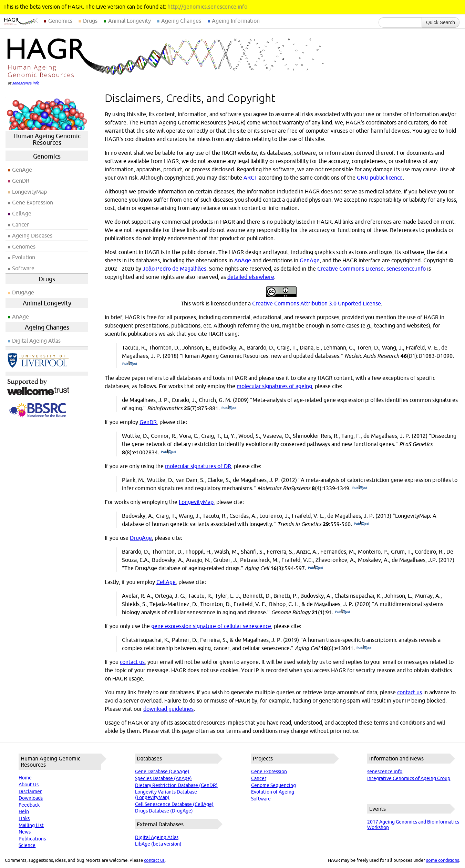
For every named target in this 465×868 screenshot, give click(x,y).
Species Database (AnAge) (163, 778)
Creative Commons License (350, 269)
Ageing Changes (181, 21)
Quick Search (441, 22)
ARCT (250, 178)
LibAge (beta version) (158, 844)
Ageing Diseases (32, 235)
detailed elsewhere (251, 277)
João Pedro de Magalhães (174, 269)
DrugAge (23, 292)
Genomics (60, 21)
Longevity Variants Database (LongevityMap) (166, 795)
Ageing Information (236, 21)
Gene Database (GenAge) (162, 771)
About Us (29, 785)
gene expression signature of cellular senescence (211, 626)
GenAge (22, 170)
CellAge (22, 213)
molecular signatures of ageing (274, 386)
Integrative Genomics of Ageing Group (409, 778)
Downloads (31, 798)
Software (23, 268)
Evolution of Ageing (273, 792)
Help (24, 811)
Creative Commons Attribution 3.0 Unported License (317, 303)
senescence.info (26, 83)
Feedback (29, 805)
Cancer (20, 224)
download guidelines (168, 709)
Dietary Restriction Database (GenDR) (176, 785)
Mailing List (31, 825)
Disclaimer (30, 791)
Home (25, 778)
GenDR (21, 181)
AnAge (20, 316)
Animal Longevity (130, 21)
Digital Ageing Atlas (36, 341)
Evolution (24, 257)
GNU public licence (380, 178)
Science (27, 845)
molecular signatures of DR (198, 466)
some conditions (443, 860)
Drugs (90, 21)
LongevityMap (29, 192)
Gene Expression (33, 202)
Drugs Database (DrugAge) (164, 811)
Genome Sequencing (273, 785)
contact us (132, 662)
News (25, 832)
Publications (32, 839)
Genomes (24, 246)
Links (24, 818)
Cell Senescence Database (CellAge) (174, 804)
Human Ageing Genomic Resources (47, 139)
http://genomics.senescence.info (207, 7)
